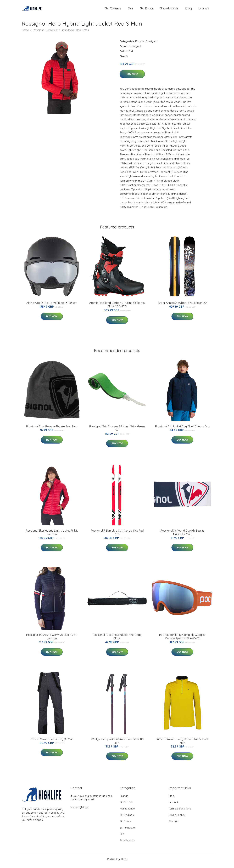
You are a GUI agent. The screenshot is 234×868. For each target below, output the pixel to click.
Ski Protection (128, 830)
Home (25, 33)
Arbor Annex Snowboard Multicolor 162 (182, 306)
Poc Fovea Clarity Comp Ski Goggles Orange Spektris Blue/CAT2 (182, 640)
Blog (188, 10)
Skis (131, 10)
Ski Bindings (127, 818)
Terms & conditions (180, 811)
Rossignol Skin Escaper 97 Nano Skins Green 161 (117, 431)
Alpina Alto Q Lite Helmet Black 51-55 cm (52, 306)
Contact (173, 805)
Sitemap (173, 824)
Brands (204, 10)
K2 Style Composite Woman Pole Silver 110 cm (117, 744)
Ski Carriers (113, 10)
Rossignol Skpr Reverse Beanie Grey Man (52, 429)
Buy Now (132, 77)
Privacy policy (177, 818)
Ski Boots (147, 10)
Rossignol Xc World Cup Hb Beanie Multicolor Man (182, 535)
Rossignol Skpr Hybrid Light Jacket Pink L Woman (52, 535)
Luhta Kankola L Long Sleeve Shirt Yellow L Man (182, 744)
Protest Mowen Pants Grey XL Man (52, 742)
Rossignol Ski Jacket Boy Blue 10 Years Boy (182, 429)
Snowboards (169, 10)
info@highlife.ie (80, 810)
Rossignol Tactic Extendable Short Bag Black (117, 640)
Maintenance (127, 811)
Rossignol (151, 44)
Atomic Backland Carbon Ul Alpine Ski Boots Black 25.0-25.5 (117, 308)
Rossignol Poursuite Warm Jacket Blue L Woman (52, 640)
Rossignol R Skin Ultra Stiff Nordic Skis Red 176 (117, 535)
